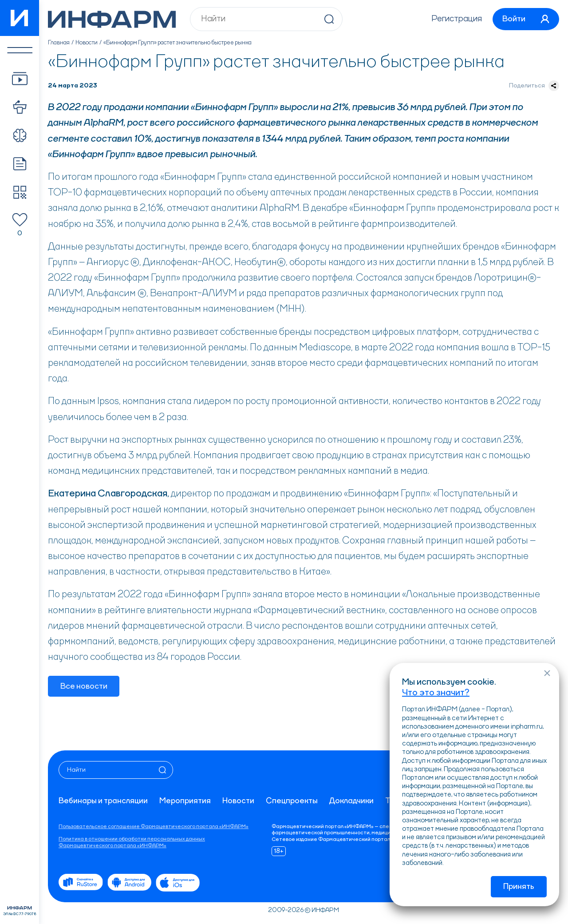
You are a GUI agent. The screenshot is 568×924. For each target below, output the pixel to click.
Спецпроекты (292, 801)
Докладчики (351, 801)
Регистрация (455, 19)
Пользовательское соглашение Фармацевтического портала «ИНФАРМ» (154, 827)
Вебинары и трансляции (103, 801)
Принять (519, 887)
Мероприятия (185, 801)
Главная (59, 43)
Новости (87, 43)
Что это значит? (436, 693)
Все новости (84, 686)
